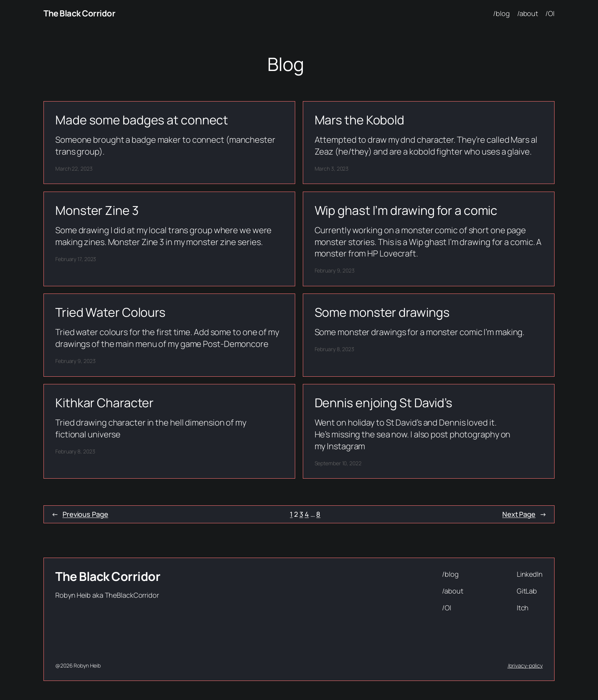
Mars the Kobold (360, 120)
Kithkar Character (104, 403)
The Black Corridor (79, 13)
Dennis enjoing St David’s (384, 403)
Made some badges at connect (142, 120)
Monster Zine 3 (97, 210)
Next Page (524, 514)
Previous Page (80, 514)
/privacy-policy (525, 665)
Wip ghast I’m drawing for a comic (406, 210)
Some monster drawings (382, 312)
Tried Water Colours (110, 312)
